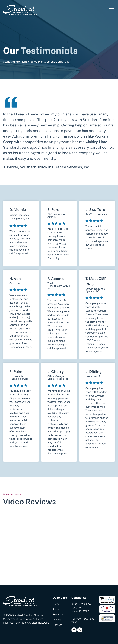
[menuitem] (64, 605)
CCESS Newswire (39, 623)
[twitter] (80, 630)
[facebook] (74, 630)
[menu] (111, 10)
